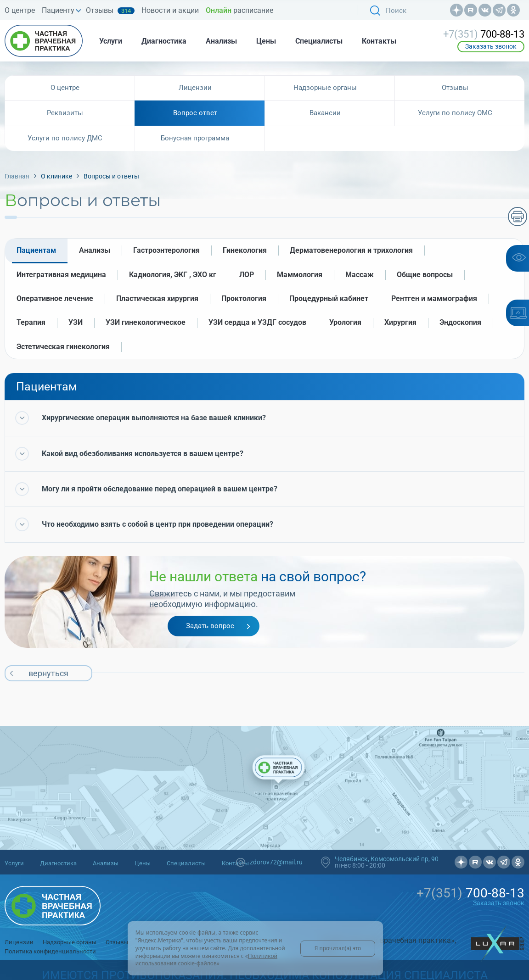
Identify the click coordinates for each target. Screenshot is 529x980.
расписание (239, 10)
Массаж (360, 275)
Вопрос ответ (195, 113)
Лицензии (195, 88)
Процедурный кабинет (329, 298)
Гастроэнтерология (166, 250)
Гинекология (245, 250)
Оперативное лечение (55, 298)
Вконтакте (485, 10)
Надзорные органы (325, 88)
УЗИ (76, 322)
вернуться (48, 673)
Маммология (300, 275)
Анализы (221, 41)
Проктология (244, 298)
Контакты (379, 41)
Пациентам (36, 250)
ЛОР (247, 275)
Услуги (111, 41)
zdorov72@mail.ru (276, 862)
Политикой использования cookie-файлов (206, 960)
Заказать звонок (491, 46)
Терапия (31, 322)
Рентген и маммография (434, 298)
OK (513, 10)
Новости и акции (170, 10)
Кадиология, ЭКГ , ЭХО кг (173, 275)
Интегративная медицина (61, 275)
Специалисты (319, 41)
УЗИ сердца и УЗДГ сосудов (257, 322)
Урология (345, 322)
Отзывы (110, 10)
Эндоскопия (460, 322)
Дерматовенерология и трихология (351, 250)
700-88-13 (484, 34)
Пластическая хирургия (157, 298)
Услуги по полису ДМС (65, 138)
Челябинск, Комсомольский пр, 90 (387, 859)
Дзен (456, 10)
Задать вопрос (210, 626)
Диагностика (164, 41)
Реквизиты (65, 113)
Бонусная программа (195, 138)
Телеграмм (499, 10)
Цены (266, 41)
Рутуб (471, 10)
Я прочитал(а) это (338, 948)
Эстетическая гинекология (63, 347)
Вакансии (325, 113)
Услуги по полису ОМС (455, 113)
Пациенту (58, 10)
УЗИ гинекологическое (146, 322)
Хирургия (400, 322)
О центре (20, 10)
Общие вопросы (425, 275)
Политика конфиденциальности (50, 951)
